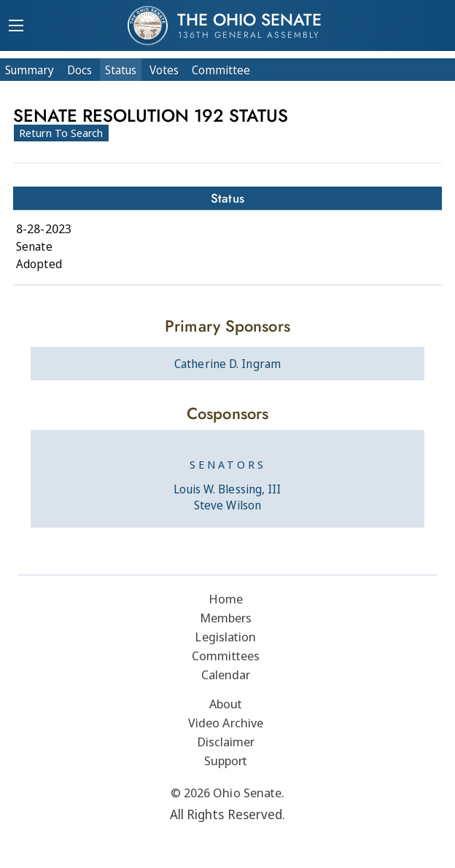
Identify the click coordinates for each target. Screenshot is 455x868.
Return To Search (61, 133)
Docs (79, 70)
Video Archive (226, 723)
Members (226, 618)
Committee (221, 70)
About (226, 704)
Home (226, 599)
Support (226, 761)
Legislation (225, 637)
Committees (226, 656)
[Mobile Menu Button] (16, 27)
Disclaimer (226, 742)
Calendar (226, 675)
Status (121, 70)
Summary (30, 70)
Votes (164, 70)
